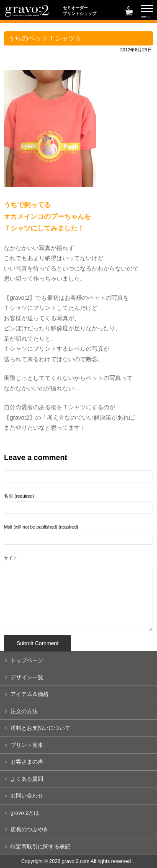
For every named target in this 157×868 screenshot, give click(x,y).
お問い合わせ (27, 796)
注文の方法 (24, 711)
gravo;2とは (25, 813)
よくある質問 (27, 779)
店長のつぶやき (30, 829)
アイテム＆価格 (30, 694)
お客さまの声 (27, 762)
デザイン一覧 (27, 677)
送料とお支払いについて (40, 728)
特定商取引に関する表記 (40, 846)
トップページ (27, 660)
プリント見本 (27, 745)
